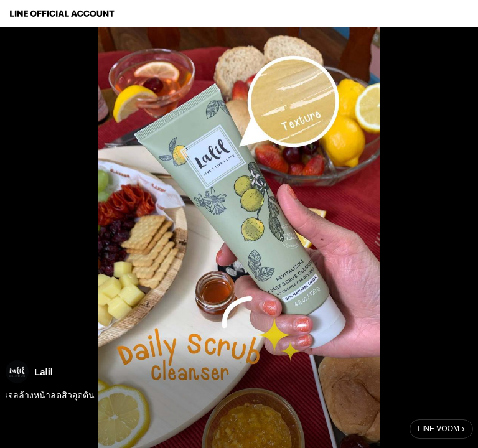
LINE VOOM (438, 429)
